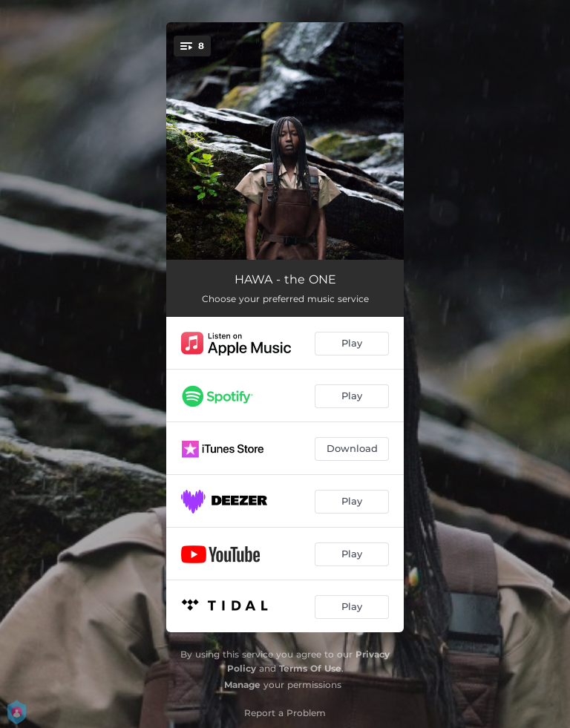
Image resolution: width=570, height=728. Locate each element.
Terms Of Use (310, 668)
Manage (242, 685)
